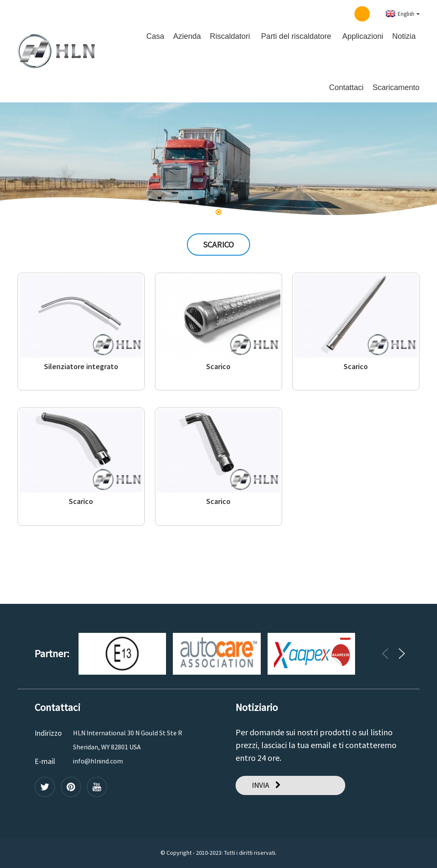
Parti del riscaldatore (296, 36)
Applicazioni (363, 36)
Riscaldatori (230, 36)
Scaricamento (396, 87)
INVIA (261, 785)
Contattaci (346, 87)
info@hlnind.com (98, 761)
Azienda (187, 36)
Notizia (404, 36)
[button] (218, 212)
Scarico (218, 367)
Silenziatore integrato (81, 367)
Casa (155, 36)
